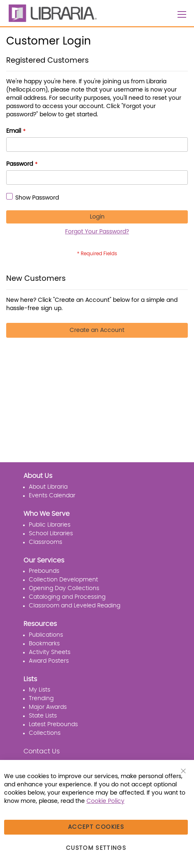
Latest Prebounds (53, 725)
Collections (45, 733)
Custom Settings (96, 848)
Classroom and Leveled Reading (75, 606)
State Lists (43, 716)
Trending (41, 699)
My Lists (40, 690)
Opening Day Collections (64, 588)
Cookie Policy (105, 801)
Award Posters (49, 661)
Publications (46, 635)
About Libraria (48, 487)
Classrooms (46, 542)
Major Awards (48, 707)
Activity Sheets (50, 652)
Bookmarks (44, 644)
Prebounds (44, 571)
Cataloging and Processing (67, 597)
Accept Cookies (96, 827)
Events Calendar (52, 496)
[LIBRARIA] (51, 13)
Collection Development (63, 580)
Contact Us (42, 751)
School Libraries (51, 534)
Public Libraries (50, 525)
